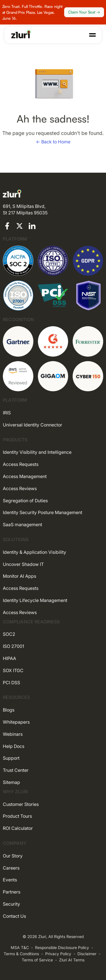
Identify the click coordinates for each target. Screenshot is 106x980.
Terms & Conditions (21, 954)
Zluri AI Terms (72, 960)
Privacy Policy (58, 954)
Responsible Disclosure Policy (62, 947)
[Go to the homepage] (21, 34)
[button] (92, 35)
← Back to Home (53, 142)
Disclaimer (87, 954)
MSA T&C (20, 947)
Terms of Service (37, 960)
